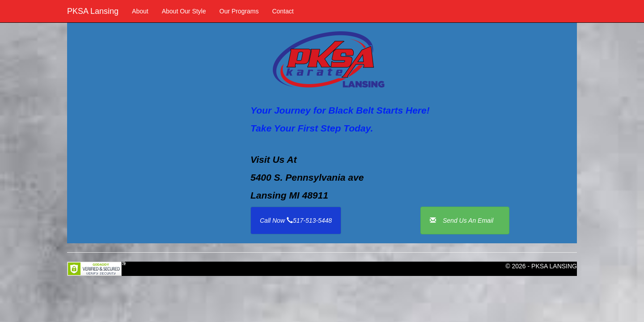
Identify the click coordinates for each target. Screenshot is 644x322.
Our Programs (239, 11)
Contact (283, 11)
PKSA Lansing (93, 11)
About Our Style (184, 11)
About (140, 11)
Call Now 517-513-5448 (296, 220)
